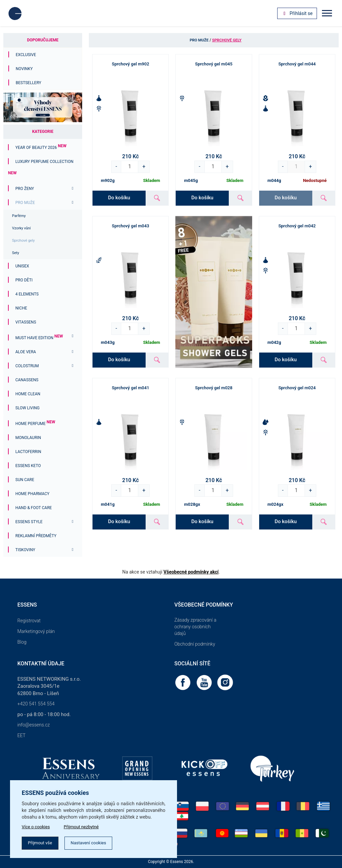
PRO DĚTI (24, 280)
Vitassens (26, 322)
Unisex (22, 266)
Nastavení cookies (94, 843)
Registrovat (29, 621)
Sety (16, 253)
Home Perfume (35, 424)
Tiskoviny (25, 550)
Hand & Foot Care (34, 508)
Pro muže (25, 203)
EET (21, 735)
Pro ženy (25, 189)
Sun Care (25, 480)
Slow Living (27, 408)
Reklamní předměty (36, 536)
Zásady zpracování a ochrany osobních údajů (195, 627)
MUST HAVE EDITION (39, 338)
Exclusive (26, 55)
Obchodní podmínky (195, 644)
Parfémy (19, 216)
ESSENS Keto (28, 466)
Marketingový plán (36, 631)
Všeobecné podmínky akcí (191, 572)
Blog (22, 642)
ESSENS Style (29, 522)
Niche (21, 308)
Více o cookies (37, 826)
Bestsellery (29, 83)
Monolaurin (28, 438)
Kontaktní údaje (41, 664)
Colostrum (27, 366)
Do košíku (119, 198)
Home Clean (28, 394)
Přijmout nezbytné (86, 826)
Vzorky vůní (21, 228)
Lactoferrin (28, 452)
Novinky (24, 69)
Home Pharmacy (32, 494)
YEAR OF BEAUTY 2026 (41, 148)
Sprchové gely (23, 241)
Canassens (27, 380)
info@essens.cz (34, 725)
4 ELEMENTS (27, 294)
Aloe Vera (26, 352)
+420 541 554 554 (36, 704)
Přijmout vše (42, 843)
